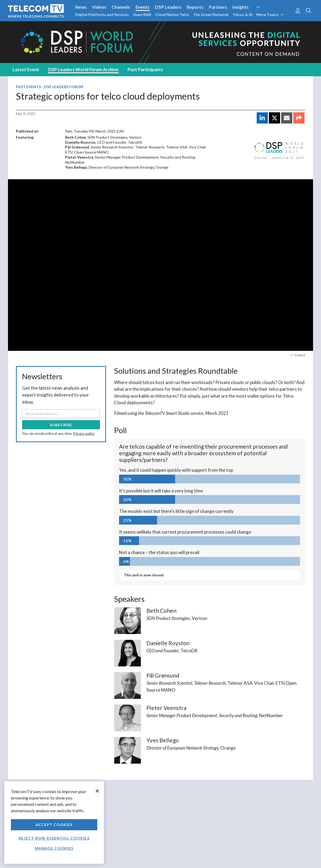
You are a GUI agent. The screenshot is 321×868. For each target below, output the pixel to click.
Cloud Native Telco (172, 14)
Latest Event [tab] (26, 69)
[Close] (97, 791)
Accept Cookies (54, 825)
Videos (99, 7)
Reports (195, 7)
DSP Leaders (168, 7)
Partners (218, 7)
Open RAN (142, 14)
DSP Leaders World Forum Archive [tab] (83, 69)
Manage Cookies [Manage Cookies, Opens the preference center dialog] (54, 848)
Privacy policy (84, 433)
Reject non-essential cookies (54, 838)
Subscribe (61, 425)
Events (143, 7)
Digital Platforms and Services (102, 14)
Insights (241, 7)
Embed (297, 355)
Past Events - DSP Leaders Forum (50, 87)
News (81, 7)
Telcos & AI (242, 14)
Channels (121, 7)
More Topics (270, 14)
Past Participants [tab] (145, 69)
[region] (54, 822)
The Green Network (211, 14)
